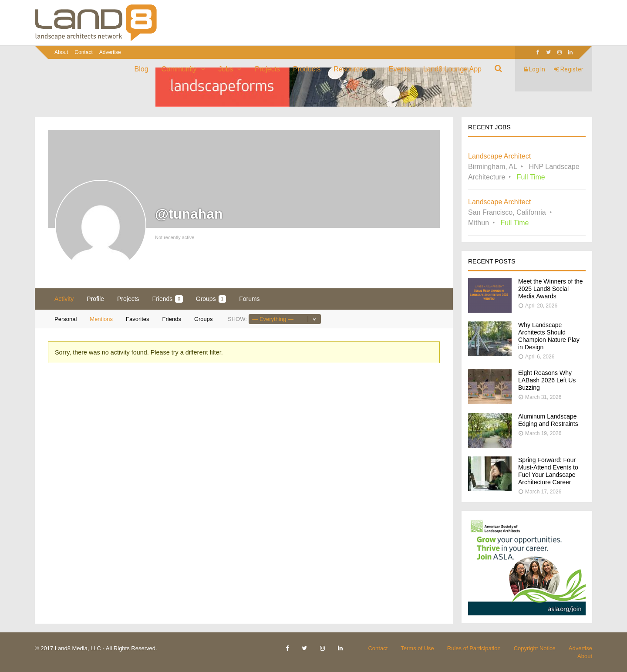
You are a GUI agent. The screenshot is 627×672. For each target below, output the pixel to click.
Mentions (101, 319)
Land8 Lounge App (452, 69)
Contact (83, 52)
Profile (95, 299)
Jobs (226, 69)
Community (179, 69)
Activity (64, 299)
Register (569, 69)
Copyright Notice (535, 648)
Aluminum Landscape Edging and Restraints (548, 420)
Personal (66, 319)
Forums (249, 299)
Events (399, 69)
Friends (168, 299)
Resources (350, 69)
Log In (534, 69)
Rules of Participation (474, 648)
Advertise (110, 52)
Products (307, 69)
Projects (267, 69)
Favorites (137, 319)
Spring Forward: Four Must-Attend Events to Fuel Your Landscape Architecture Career (548, 471)
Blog (142, 69)
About (61, 52)
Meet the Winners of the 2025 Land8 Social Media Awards (551, 289)
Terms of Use (417, 648)
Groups (211, 299)
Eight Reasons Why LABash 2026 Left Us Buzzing (547, 380)
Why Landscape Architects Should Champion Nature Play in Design (549, 336)
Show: (237, 319)
